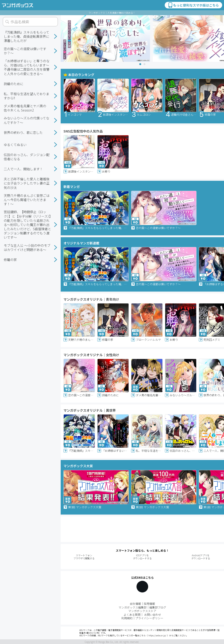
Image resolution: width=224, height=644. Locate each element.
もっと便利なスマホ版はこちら (193, 5)
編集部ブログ (158, 607)
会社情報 (135, 604)
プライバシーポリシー (149, 618)
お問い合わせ (153, 614)
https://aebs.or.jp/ (157, 635)
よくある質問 (132, 614)
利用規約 (127, 618)
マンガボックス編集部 (133, 607)
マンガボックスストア (142, 611)
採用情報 (149, 604)
